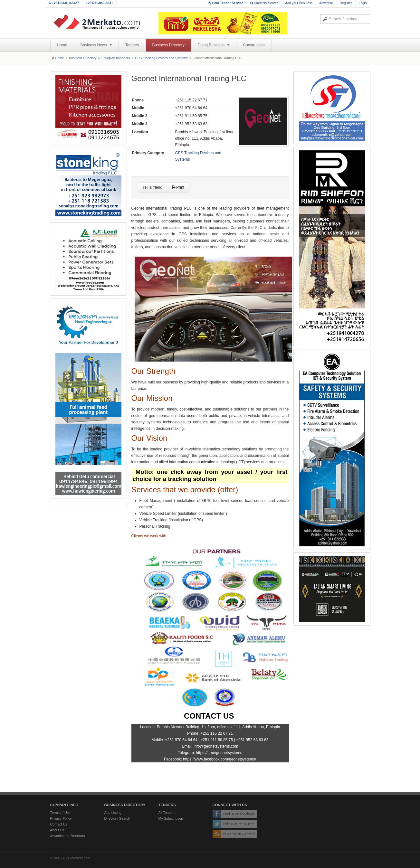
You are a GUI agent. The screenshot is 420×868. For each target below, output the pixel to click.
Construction (254, 45)
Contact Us (59, 824)
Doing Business (214, 45)
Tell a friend (153, 187)
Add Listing (113, 813)
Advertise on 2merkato (68, 836)
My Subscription (171, 818)
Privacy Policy (61, 818)
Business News (96, 45)
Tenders (132, 45)
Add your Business (299, 3)
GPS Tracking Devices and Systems (161, 58)
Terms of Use (61, 813)
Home (62, 45)
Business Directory (168, 45)
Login (363, 3)
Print (178, 187)
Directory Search (264, 3)
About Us (57, 830)
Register (346, 3)
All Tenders (167, 813)
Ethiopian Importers (116, 58)
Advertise (326, 3)
